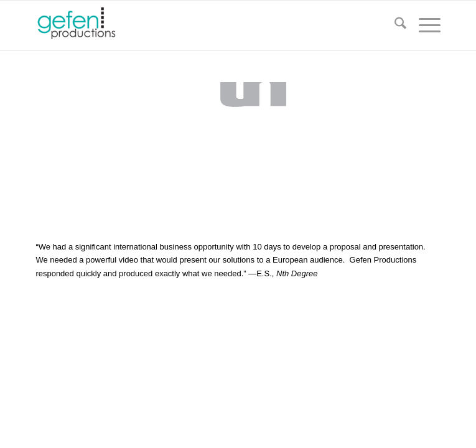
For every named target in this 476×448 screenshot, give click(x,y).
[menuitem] (394, 26)
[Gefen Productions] (197, 26)
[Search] (394, 26)
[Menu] (423, 26)
